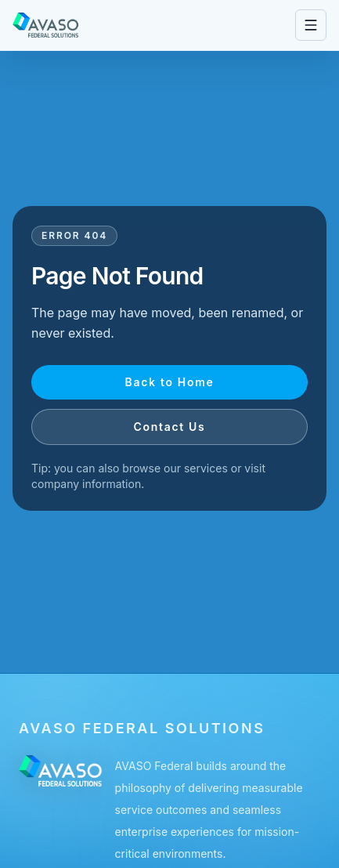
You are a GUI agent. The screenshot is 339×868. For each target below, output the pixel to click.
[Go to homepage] (46, 25)
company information (86, 484)
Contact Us (170, 427)
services (206, 468)
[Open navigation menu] (311, 25)
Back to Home (170, 382)
